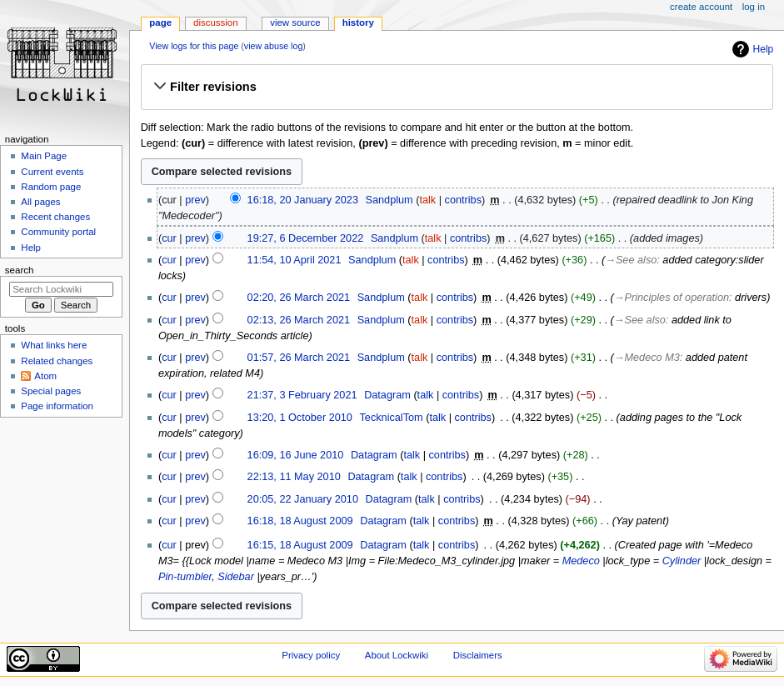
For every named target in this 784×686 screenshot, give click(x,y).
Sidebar (236, 577)
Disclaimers (478, 655)
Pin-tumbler (185, 577)
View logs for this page (194, 46)
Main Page (44, 156)
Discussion (215, 23)
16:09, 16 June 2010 (296, 455)
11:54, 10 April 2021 (295, 260)
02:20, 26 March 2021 (299, 298)
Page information (57, 406)
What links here (54, 345)
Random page (51, 187)
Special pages (51, 391)
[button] (457, 87)
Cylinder (682, 561)
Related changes (57, 361)
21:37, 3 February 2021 (302, 395)
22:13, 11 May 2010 (294, 477)
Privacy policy (311, 655)
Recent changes (55, 217)
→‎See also (631, 260)
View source (295, 23)
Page (160, 23)
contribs (463, 200)
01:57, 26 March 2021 (299, 358)
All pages (40, 202)
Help (764, 49)
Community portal (58, 232)
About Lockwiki (397, 655)
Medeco (581, 561)
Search (20, 270)
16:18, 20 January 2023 (303, 200)
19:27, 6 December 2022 (306, 238)
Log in (754, 7)
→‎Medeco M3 (647, 358)
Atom (45, 376)
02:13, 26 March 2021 (299, 320)
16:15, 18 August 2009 (300, 545)
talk (427, 200)
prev (195, 200)
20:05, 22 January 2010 (303, 499)
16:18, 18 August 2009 (300, 521)
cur (169, 238)
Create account (701, 7)
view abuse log (274, 46)
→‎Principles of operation (672, 298)
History (358, 23)
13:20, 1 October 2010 (300, 418)
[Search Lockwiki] (61, 289)
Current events (52, 172)
